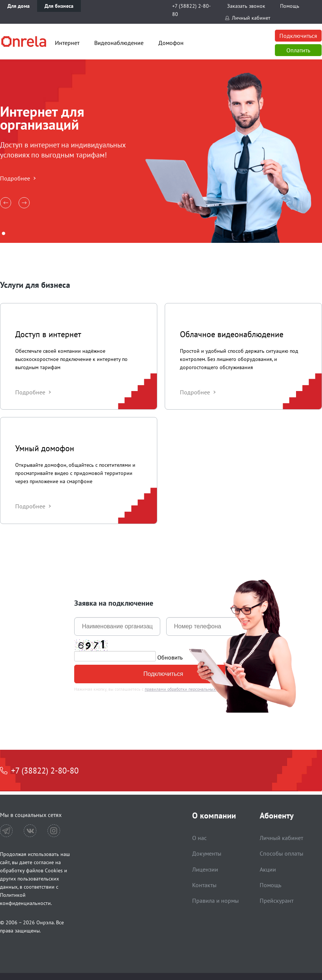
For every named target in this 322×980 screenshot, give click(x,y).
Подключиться (298, 36)
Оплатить (298, 50)
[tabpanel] (161, 151)
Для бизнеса (59, 6)
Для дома (19, 6)
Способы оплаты (282, 853)
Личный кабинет (251, 18)
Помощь (290, 6)
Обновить (170, 657)
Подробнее (15, 178)
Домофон (171, 43)
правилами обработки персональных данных (188, 689)
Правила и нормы (216, 901)
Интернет (67, 43)
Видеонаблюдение (119, 43)
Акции (268, 869)
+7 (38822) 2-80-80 (191, 10)
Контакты (204, 885)
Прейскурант (277, 901)
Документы (207, 853)
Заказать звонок (246, 6)
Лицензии (205, 869)
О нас (199, 838)
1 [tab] (4, 233)
